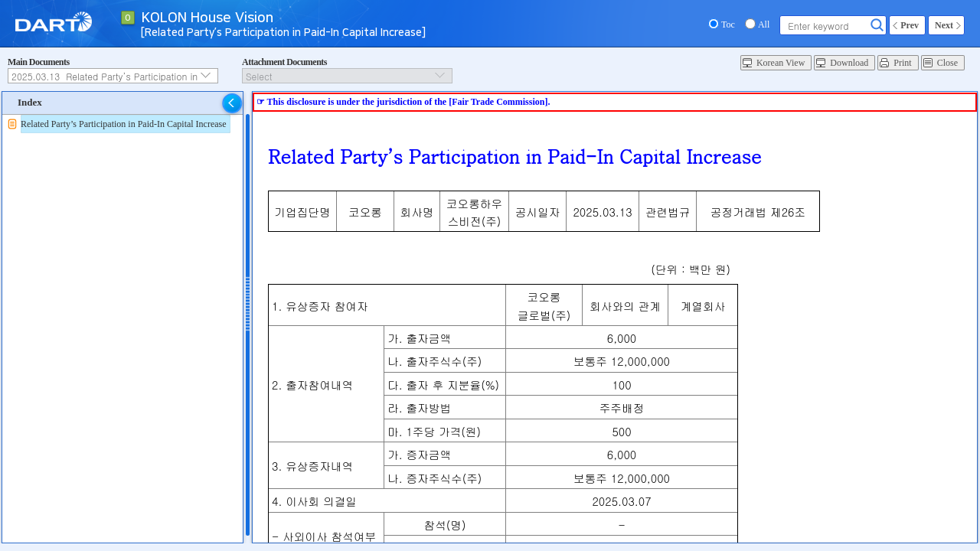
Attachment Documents (284, 62)
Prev (910, 25)
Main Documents (39, 62)
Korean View (781, 63)
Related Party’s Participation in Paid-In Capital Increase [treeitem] (124, 124)
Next (944, 25)
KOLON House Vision (207, 18)
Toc (728, 24)
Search (877, 25)
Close (947, 63)
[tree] (122, 124)
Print (902, 63)
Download (849, 63)
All (764, 24)
